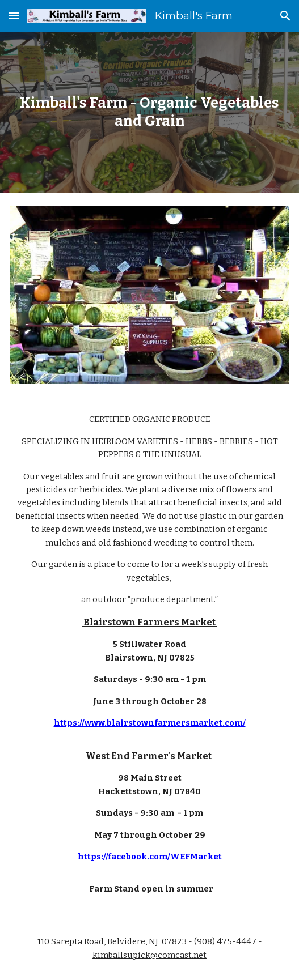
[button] (14, 16)
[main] (149, 112)
